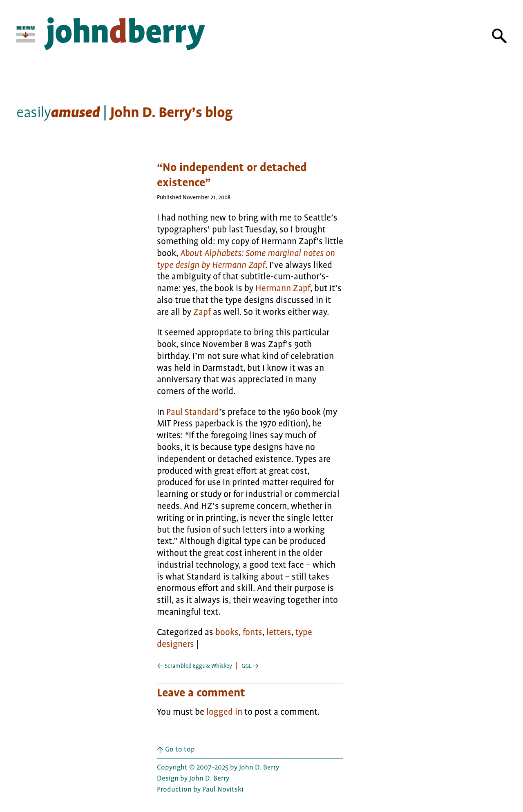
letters (279, 632)
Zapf (202, 312)
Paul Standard (193, 412)
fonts (253, 632)
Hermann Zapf (283, 288)
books (227, 632)
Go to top (176, 749)
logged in (224, 712)
